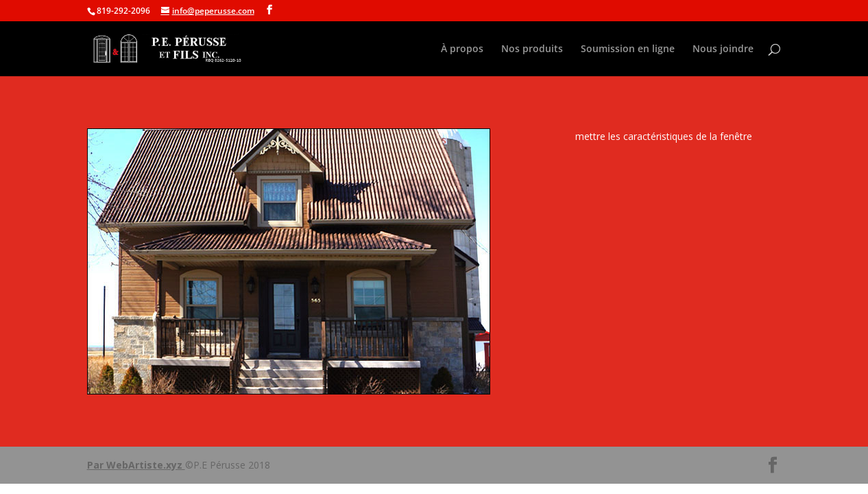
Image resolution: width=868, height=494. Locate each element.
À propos (462, 49)
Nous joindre (723, 49)
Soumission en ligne (628, 49)
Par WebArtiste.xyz (136, 465)
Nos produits (532, 49)
